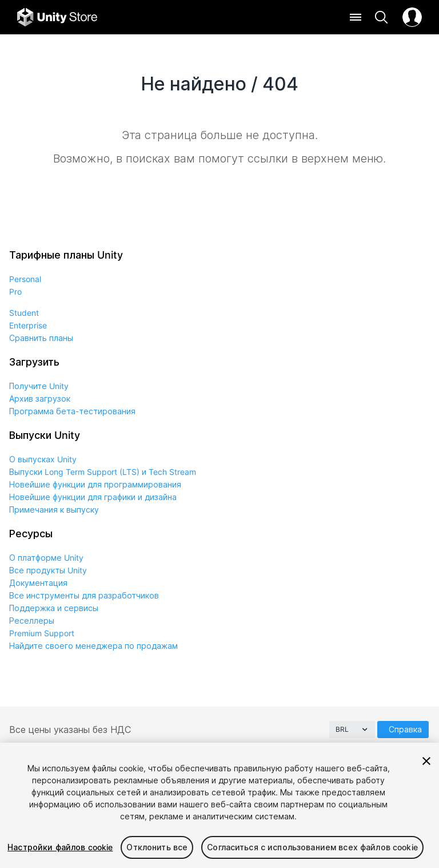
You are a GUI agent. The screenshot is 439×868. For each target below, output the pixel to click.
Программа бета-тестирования (72, 411)
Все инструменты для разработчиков (84, 595)
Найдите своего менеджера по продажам (93, 646)
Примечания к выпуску (54, 510)
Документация (38, 583)
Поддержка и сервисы (54, 608)
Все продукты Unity (48, 570)
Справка (405, 729)
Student (24, 313)
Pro (15, 292)
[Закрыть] (426, 761)
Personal (25, 279)
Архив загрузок (40, 399)
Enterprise (28, 325)
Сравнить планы (41, 338)
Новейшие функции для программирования (95, 484)
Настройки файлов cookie (60, 847)
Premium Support (42, 633)
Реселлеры (32, 621)
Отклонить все (157, 847)
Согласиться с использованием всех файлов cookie (312, 847)
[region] (219, 805)
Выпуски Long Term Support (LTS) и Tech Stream (103, 472)
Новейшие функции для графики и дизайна (93, 497)
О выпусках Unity (43, 459)
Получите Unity (39, 386)
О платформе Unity (46, 558)
